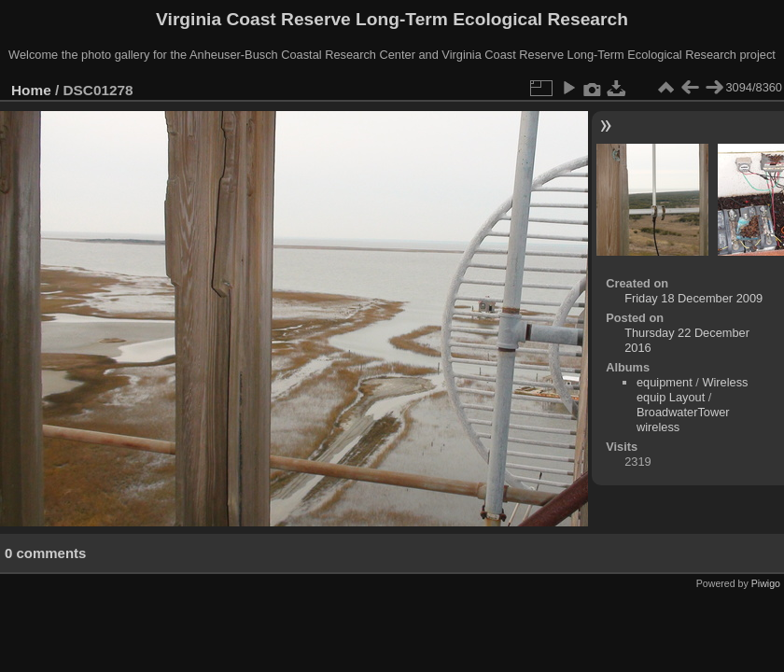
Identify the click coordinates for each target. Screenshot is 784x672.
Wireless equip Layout (693, 390)
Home (31, 90)
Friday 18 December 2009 (693, 298)
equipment (665, 382)
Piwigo (766, 583)
